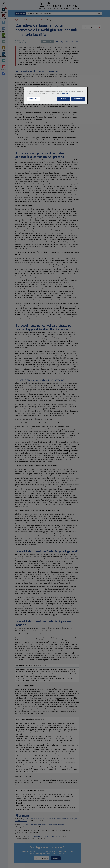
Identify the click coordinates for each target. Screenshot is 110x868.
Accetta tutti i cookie (78, 99)
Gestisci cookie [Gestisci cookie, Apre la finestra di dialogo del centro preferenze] (33, 99)
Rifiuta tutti (63, 99)
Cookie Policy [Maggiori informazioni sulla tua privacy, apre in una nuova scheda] (65, 93)
